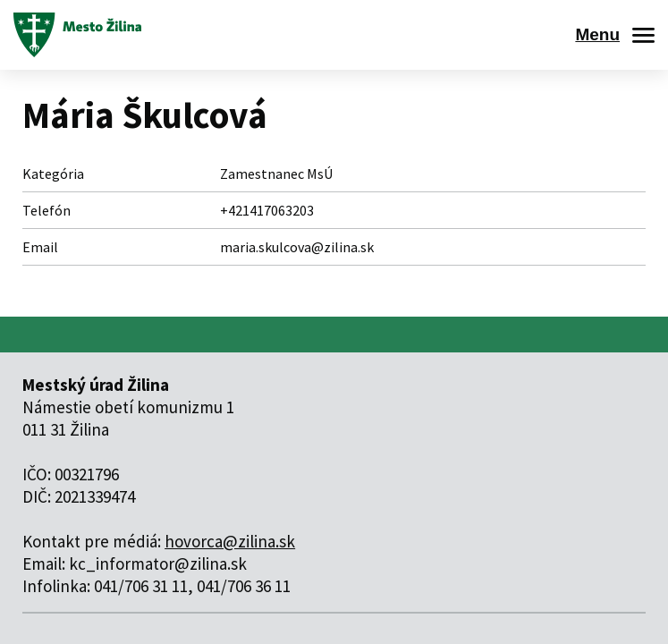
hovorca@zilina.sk (230, 541)
